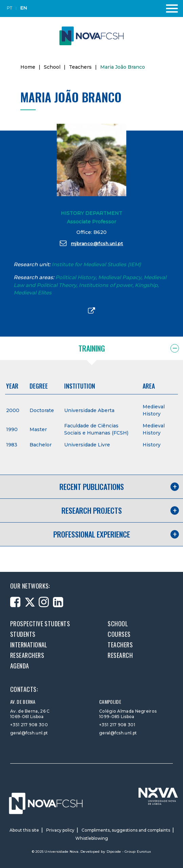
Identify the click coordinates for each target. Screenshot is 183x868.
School (52, 67)
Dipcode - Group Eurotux (129, 852)
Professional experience (92, 534)
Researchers (27, 655)
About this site (24, 830)
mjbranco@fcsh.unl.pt (91, 243)
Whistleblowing (92, 838)
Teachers (80, 67)
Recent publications (92, 487)
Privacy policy (60, 830)
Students (23, 634)
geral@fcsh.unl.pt (29, 733)
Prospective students (40, 624)
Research (120, 655)
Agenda (20, 666)
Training (92, 348)
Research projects (92, 510)
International (29, 645)
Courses (119, 634)
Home (28, 67)
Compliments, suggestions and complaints (126, 830)
